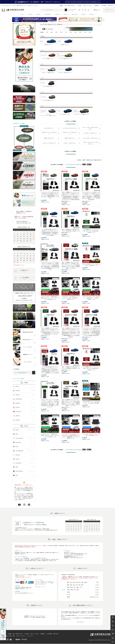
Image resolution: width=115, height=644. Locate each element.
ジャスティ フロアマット (90, 133)
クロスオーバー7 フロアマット (49, 133)
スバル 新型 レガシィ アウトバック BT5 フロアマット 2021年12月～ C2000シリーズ (91, 231)
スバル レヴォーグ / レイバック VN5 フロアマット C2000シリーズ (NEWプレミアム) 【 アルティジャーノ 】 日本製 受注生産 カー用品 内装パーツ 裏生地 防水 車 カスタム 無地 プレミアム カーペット (50, 403)
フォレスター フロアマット (90, 138)
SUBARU (57, 14)
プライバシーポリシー (21, 636)
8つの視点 (79, 5)
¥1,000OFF (87, 2)
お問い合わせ (111, 5)
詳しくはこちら (81, 622)
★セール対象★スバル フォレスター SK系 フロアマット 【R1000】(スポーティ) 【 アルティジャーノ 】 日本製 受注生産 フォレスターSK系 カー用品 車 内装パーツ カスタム (71, 265)
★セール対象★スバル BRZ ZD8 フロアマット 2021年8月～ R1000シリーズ (71, 368)
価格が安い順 (90, 160)
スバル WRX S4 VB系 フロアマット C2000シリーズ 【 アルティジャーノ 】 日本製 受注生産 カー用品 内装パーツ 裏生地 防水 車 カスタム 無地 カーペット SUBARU (50, 232)
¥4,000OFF (68, 2)
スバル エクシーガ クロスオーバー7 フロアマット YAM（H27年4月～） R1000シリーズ (71, 298)
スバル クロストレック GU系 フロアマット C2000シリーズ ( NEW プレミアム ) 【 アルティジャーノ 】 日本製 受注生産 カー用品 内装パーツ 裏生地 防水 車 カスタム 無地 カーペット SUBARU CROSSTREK (91, 196)
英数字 (42, 32)
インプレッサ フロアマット (70, 128)
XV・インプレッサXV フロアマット (90, 128)
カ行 (52, 32)
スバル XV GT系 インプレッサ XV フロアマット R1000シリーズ (91, 265)
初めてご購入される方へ (70, 5)
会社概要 (61, 5)
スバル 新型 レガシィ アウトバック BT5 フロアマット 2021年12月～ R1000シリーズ (91, 368)
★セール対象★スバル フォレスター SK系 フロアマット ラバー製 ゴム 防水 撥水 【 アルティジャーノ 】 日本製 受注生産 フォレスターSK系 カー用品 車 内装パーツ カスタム (71, 403)
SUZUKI (66, 14)
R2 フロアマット (49, 128)
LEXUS (22, 14)
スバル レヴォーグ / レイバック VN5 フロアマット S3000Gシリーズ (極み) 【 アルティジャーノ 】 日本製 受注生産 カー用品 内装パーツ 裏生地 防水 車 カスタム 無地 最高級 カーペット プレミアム (50, 266)
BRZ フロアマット (70, 138)
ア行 (47, 32)
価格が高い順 (98, 160)
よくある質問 (103, 5)
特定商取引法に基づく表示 (9, 636)
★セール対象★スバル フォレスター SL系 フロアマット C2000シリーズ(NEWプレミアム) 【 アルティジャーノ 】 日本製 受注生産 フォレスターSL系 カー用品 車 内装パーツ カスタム (50, 331)
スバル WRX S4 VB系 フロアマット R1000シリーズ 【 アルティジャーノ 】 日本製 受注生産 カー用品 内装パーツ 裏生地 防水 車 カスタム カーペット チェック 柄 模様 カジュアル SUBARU (50, 370)
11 (81, 165)
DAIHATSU (75, 14)
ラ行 (85, 32)
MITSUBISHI (48, 14)
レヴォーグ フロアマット (49, 143)
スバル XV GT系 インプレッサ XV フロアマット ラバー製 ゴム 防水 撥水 (91, 402)
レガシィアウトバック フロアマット (90, 143)
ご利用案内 (96, 5)
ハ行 (71, 32)
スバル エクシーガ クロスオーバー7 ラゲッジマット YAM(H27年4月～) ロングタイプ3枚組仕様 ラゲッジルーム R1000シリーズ (71, 436)
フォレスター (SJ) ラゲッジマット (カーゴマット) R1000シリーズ (91, 435)
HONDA (92, 14)
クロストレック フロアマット (70, 133)
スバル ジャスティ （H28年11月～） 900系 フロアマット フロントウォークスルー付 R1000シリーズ (50, 298)
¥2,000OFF (81, 2)
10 (79, 165)
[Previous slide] (12, 20)
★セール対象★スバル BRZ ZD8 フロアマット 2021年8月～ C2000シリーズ (71, 230)
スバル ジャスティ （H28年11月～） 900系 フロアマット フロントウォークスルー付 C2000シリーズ (50, 435)
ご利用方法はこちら (95, 2)
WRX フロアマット (49, 138)
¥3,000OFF (74, 2)
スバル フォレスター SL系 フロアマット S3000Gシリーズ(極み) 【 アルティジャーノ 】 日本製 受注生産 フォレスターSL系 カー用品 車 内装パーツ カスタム (50, 195)
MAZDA (83, 14)
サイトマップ (30, 636)
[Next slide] (103, 20)
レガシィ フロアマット (70, 143)
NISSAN (38, 14)
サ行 (56, 32)
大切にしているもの (88, 5)
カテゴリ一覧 (43, 24)
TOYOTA (30, 14)
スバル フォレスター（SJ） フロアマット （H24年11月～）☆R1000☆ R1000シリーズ (91, 298)
